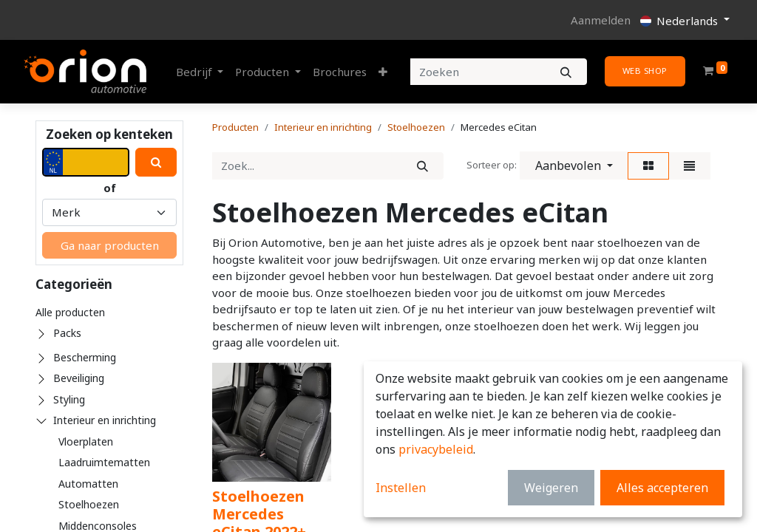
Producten (235, 127)
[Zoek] (422, 166)
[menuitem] (340, 72)
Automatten (88, 484)
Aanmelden (601, 20)
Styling (69, 399)
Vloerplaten (86, 441)
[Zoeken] (566, 72)
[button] (383, 72)
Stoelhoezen (89, 504)
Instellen (401, 488)
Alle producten (70, 312)
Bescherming (85, 357)
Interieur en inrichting (105, 420)
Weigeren (551, 488)
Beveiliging (79, 378)
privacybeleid (436, 449)
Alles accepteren (662, 488)
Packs (67, 333)
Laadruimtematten (104, 462)
